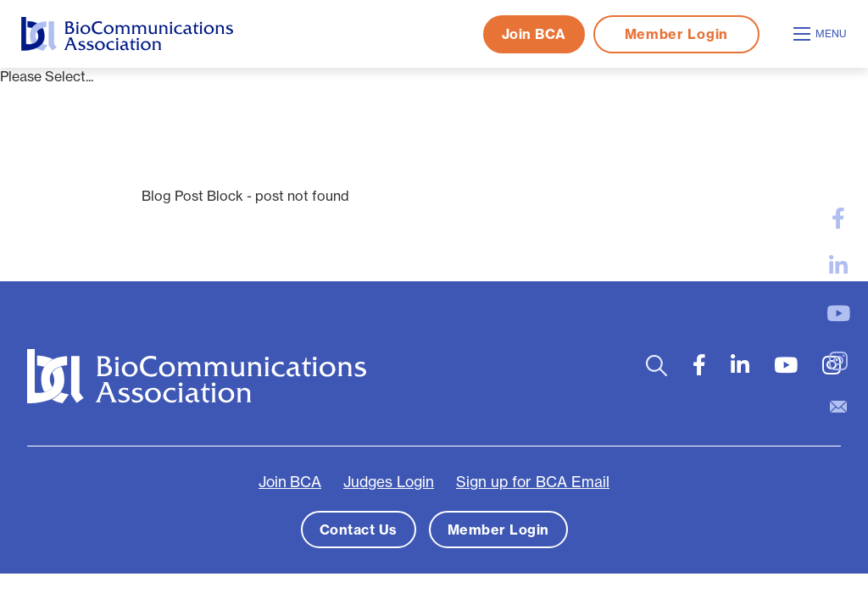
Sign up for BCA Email (533, 482)
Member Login (676, 34)
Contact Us (359, 530)
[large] (838, 219)
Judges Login (389, 482)
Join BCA (534, 34)
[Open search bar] (657, 366)
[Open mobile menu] (822, 34)
